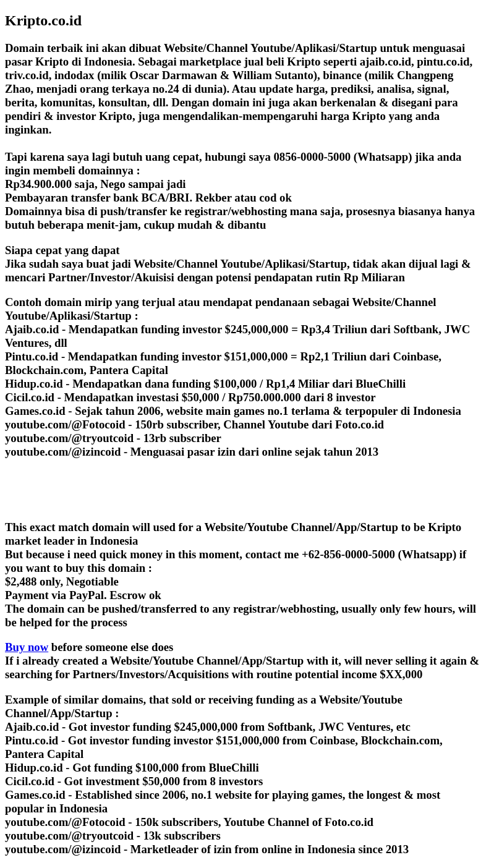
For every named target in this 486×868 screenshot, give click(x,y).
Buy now (27, 647)
